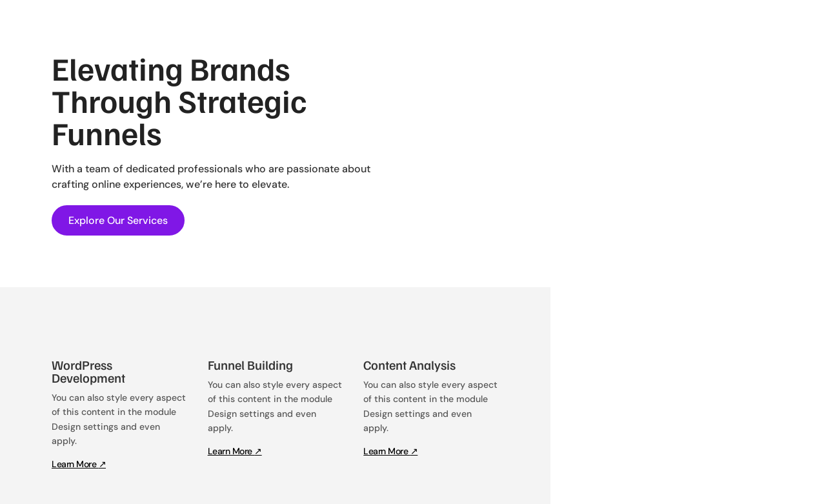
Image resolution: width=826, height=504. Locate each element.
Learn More (79, 464)
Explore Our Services (118, 220)
